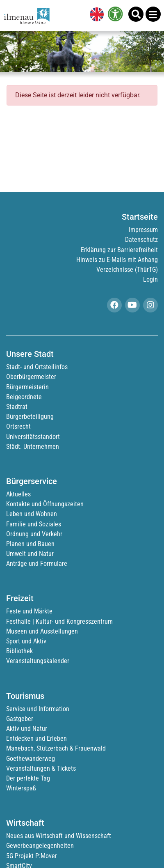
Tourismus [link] (25, 696)
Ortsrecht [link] (18, 426)
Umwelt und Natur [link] (30, 554)
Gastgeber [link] (20, 719)
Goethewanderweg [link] (31, 759)
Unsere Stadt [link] (30, 354)
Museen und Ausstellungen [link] (42, 631)
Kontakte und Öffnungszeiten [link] (45, 504)
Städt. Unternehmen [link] (33, 447)
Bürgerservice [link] (32, 481)
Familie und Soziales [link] (34, 524)
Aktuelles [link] (18, 494)
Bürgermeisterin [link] (27, 387)
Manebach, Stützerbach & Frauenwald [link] (56, 748)
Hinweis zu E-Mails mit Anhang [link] (117, 260)
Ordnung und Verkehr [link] (34, 534)
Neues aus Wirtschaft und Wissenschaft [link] (59, 836)
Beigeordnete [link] (24, 397)
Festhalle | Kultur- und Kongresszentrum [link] (59, 621)
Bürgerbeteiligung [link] (30, 417)
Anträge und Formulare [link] (37, 564)
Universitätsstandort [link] (33, 437)
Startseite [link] (140, 217)
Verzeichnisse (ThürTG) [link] (127, 270)
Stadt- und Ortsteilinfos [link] (37, 367)
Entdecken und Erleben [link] (36, 738)
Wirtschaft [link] (25, 823)
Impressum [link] (143, 230)
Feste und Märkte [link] (29, 611)
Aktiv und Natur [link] (27, 729)
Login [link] (150, 279)
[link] (95, 15)
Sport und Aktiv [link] (26, 641)
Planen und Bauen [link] (30, 544)
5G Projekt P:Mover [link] (32, 856)
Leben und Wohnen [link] (32, 514)
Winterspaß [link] (21, 788)
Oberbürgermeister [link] (31, 377)
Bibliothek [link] (19, 651)
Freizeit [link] (20, 598)
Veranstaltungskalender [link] (38, 661)
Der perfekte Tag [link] (28, 778)
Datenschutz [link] (141, 240)
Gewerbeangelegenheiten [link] (40, 846)
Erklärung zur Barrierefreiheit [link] (119, 250)
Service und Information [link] (38, 709)
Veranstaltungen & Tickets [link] (41, 768)
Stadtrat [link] (17, 407)
